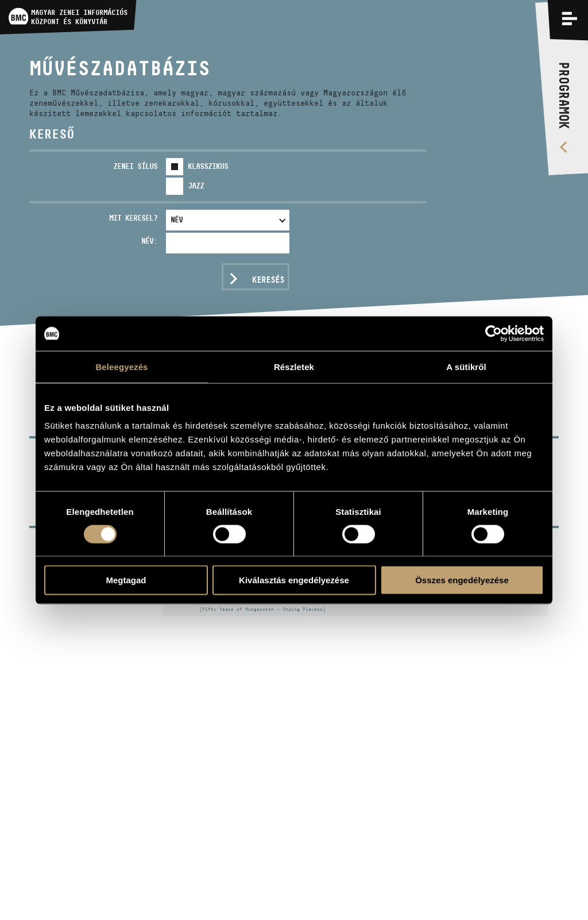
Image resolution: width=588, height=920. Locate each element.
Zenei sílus (135, 166)
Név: (149, 241)
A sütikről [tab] (466, 366)
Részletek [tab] (294, 366)
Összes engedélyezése (462, 580)
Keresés (268, 280)
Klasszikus (208, 166)
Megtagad (126, 580)
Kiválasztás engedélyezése (294, 580)
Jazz (196, 186)
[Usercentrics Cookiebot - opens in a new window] (494, 333)
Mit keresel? (133, 218)
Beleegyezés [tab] (121, 366)
